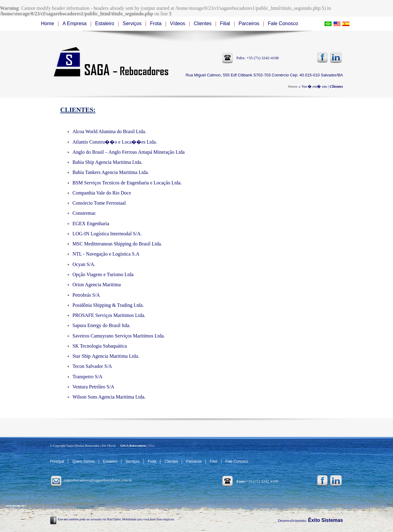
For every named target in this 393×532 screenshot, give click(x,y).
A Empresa (75, 23)
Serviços (133, 23)
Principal (58, 461)
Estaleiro (105, 23)
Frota (157, 23)
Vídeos (178, 23)
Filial (226, 23)
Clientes (203, 23)
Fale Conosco (283, 23)
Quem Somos (84, 461)
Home (48, 23)
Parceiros (250, 23)
